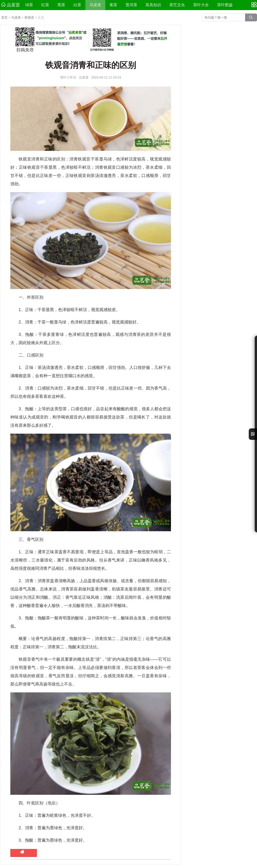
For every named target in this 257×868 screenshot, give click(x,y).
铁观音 (29, 17)
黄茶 (113, 5)
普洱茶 (131, 5)
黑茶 (61, 5)
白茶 (77, 5)
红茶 (45, 5)
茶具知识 (153, 5)
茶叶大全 (201, 5)
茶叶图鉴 (225, 5)
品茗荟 (11, 5)
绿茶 (29, 5)
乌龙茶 (95, 5)
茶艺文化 (177, 5)
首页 (4, 17)
